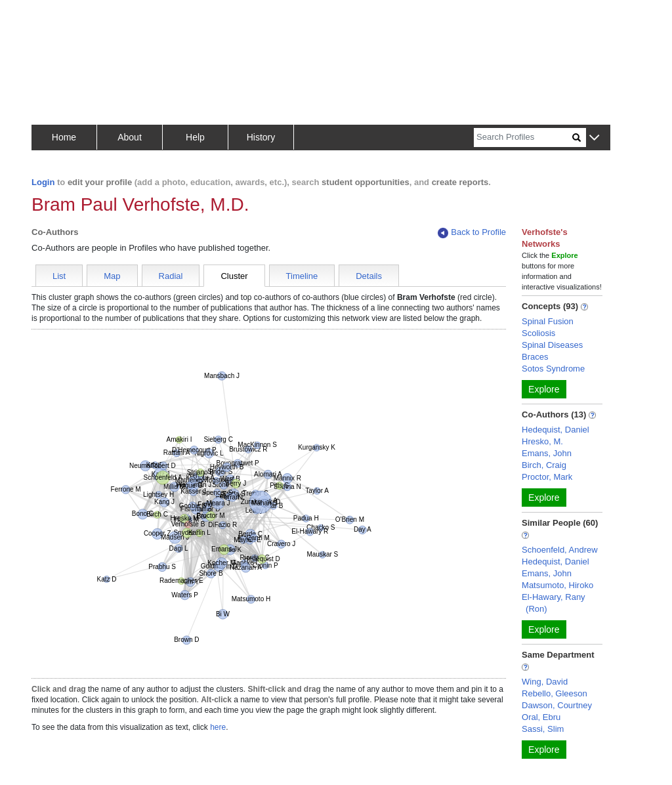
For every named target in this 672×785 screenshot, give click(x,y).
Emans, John (547, 453)
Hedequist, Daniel (556, 430)
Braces (535, 357)
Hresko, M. (542, 441)
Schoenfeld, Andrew (560, 550)
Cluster (234, 276)
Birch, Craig (544, 465)
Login (43, 182)
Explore (544, 389)
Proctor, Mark (547, 477)
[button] (594, 138)
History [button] (261, 137)
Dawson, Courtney (557, 705)
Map (112, 276)
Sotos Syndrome (553, 369)
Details (369, 276)
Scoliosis (538, 333)
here (218, 727)
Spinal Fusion (548, 321)
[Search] (523, 138)
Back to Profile (472, 233)
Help (195, 137)
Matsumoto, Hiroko (557, 585)
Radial (171, 276)
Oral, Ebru (541, 717)
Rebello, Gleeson (555, 693)
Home (64, 137)
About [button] (130, 137)
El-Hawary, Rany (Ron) (554, 603)
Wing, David (545, 682)
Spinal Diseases (552, 345)
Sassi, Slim (543, 729)
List (59, 276)
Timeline (302, 276)
